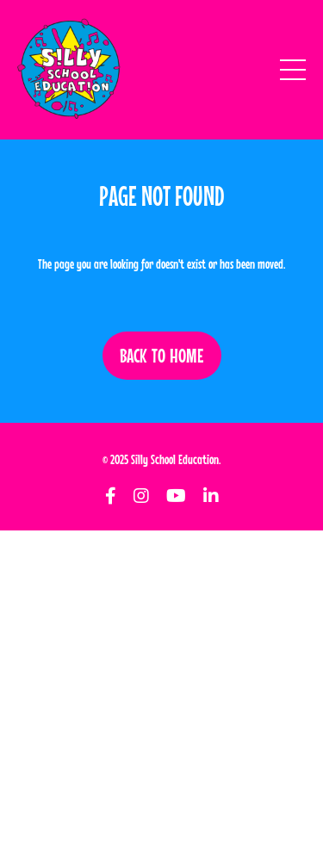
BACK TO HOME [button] (162, 355)
